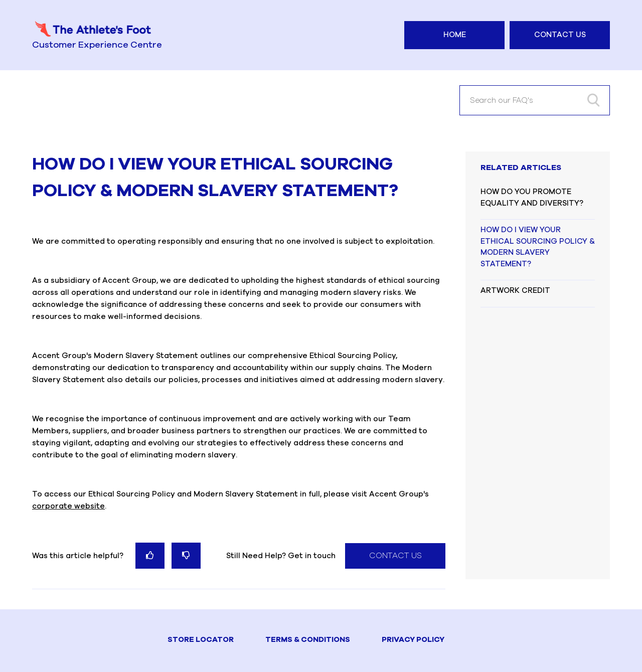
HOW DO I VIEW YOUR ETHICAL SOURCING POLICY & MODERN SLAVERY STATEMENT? (538, 247)
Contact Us (560, 35)
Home (455, 35)
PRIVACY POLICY (413, 640)
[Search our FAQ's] (535, 100)
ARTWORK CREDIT (515, 291)
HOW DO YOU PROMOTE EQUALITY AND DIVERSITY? (532, 198)
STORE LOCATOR (201, 640)
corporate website (68, 506)
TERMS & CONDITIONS (308, 640)
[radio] (150, 555)
